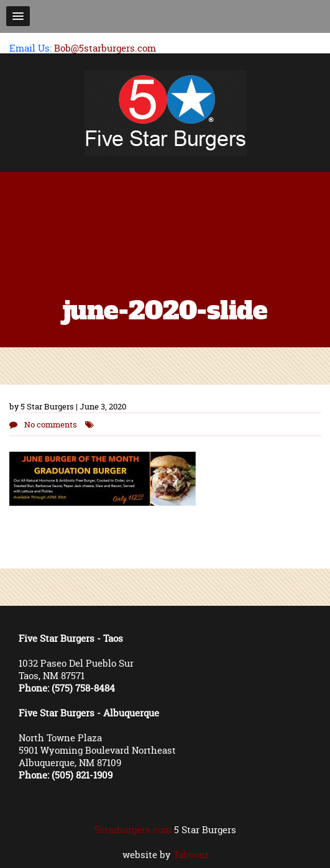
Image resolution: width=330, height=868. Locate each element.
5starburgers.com (133, 830)
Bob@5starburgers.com (105, 48)
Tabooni (191, 855)
